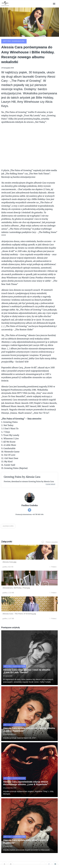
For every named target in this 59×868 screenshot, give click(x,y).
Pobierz (53, 567)
